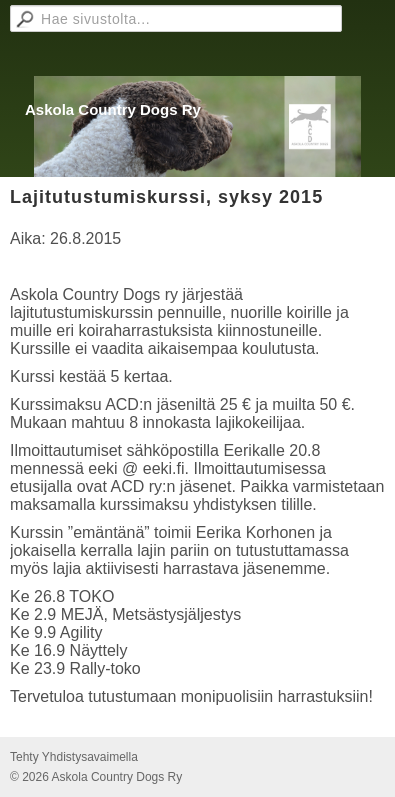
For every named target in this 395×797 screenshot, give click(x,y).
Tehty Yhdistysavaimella (74, 757)
